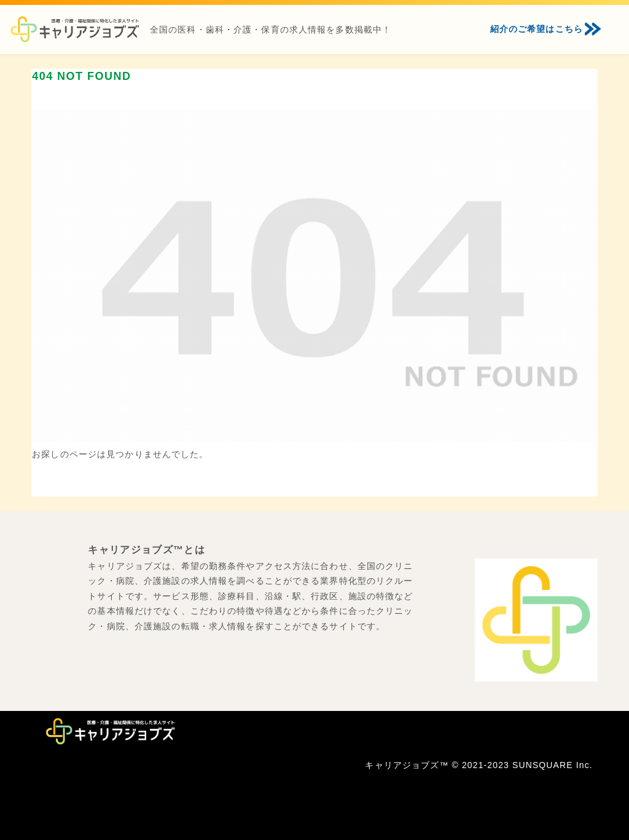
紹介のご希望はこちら (537, 29)
